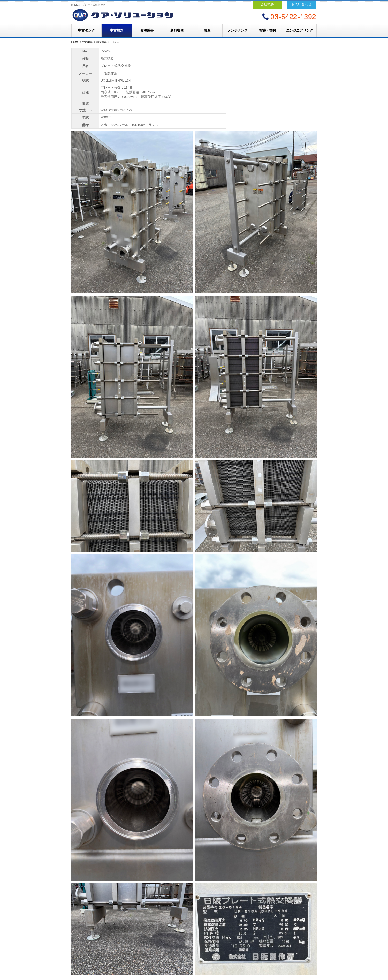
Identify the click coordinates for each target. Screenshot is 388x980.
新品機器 (177, 30)
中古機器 (117, 30)
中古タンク (86, 30)
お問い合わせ (301, 4)
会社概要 (267, 4)
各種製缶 (147, 30)
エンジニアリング (300, 30)
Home (75, 42)
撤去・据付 (268, 30)
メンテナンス (238, 30)
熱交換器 (102, 42)
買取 (207, 30)
